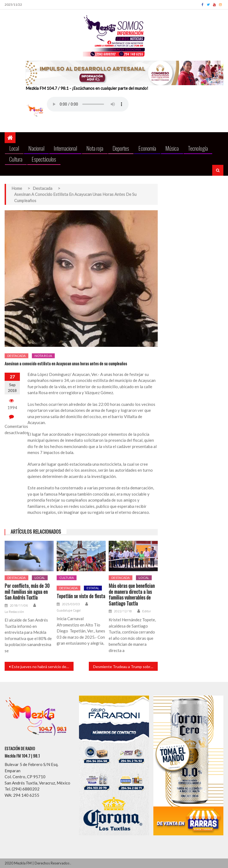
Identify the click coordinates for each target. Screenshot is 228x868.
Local (14, 148)
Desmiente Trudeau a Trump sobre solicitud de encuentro (125, 667)
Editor (147, 611)
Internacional (65, 148)
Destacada (16, 356)
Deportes (121, 148)
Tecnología (198, 148)
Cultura (16, 159)
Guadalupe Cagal (69, 610)
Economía (147, 148)
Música (172, 148)
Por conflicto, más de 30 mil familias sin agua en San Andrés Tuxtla (27, 592)
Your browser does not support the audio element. (88, 104)
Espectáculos (44, 159)
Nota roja (95, 148)
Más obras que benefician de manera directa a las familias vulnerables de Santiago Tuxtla (132, 595)
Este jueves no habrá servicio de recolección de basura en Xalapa (43, 667)
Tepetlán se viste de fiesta (81, 596)
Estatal (93, 588)
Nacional (36, 148)
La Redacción (14, 612)
